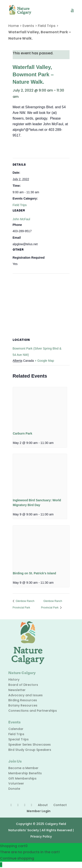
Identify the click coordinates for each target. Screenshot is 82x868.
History (14, 680)
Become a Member (23, 768)
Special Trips (18, 739)
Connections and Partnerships (33, 711)
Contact (60, 805)
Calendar (16, 729)
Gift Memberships (22, 778)
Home (14, 26)
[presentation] (40, 407)
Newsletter (17, 690)
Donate (14, 789)
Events (28, 26)
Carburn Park (23, 433)
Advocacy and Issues (25, 695)
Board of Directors (23, 685)
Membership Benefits (25, 773)
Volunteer (16, 783)
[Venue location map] (41, 305)
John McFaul (21, 219)
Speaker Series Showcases (30, 745)
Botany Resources (23, 705)
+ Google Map (44, 361)
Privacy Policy (41, 836)
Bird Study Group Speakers (30, 750)
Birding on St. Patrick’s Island (35, 573)
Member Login (39, 811)
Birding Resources (23, 700)
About (43, 805)
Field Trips (47, 26)
